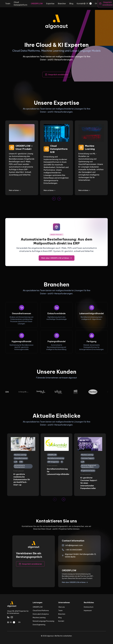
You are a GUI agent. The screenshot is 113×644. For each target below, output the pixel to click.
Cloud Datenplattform (21, 4)
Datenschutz (89, 607)
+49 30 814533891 (74, 550)
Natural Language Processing (43, 621)
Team (8, 4)
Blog (71, 4)
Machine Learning (39, 618)
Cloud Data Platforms (41, 611)
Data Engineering (39, 625)
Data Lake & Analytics (41, 614)
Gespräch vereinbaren (57, 75)
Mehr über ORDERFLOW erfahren (57, 258)
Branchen (62, 4)
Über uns (62, 607)
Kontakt (80, 4)
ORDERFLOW (37, 4)
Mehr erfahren (15, 190)
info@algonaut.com (74, 545)
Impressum (88, 611)
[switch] (92, 4)
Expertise (50, 4)
